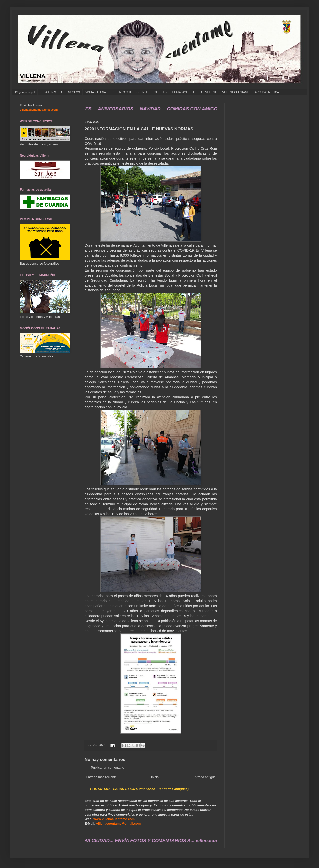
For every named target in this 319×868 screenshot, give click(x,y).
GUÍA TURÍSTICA (51, 92)
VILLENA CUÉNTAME (236, 92)
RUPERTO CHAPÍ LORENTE (130, 92)
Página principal (25, 92)
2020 (102, 745)
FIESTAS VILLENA (205, 92)
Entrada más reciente (101, 777)
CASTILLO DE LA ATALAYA (170, 92)
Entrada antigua (204, 777)
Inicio (155, 777)
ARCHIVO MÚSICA (267, 92)
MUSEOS (74, 92)
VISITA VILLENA (96, 92)
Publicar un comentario (108, 767)
